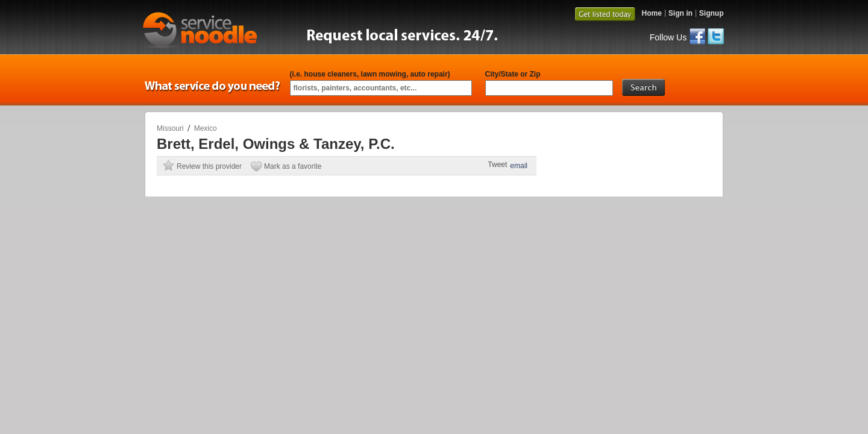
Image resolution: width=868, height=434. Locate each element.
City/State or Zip (513, 74)
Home (651, 13)
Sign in (681, 13)
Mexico (206, 128)
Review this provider (209, 166)
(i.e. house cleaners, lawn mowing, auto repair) (370, 74)
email (519, 166)
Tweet (497, 165)
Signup (712, 13)
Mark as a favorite (293, 166)
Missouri (170, 128)
